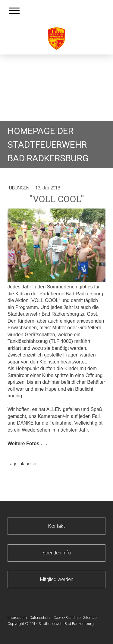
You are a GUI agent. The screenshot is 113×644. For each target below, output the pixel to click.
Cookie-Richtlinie (67, 618)
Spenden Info (57, 553)
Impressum (17, 618)
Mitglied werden (57, 579)
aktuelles (29, 464)
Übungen (20, 188)
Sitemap (90, 618)
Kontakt (56, 526)
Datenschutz (40, 618)
